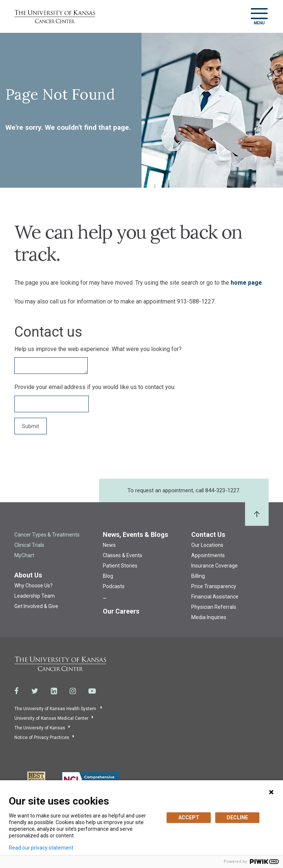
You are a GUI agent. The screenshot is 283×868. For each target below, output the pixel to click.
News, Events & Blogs (135, 534)
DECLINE (237, 817)
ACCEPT (189, 817)
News (109, 545)
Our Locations (207, 545)
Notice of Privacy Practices (42, 737)
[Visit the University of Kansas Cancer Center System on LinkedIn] (54, 691)
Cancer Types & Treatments (47, 535)
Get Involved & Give (36, 606)
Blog (108, 576)
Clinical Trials (29, 545)
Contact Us (208, 534)
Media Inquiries (209, 617)
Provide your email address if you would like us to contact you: (95, 387)
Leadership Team (35, 596)
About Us (28, 575)
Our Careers (121, 611)
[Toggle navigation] (259, 16)
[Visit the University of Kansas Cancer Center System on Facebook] (17, 691)
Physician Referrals (214, 607)
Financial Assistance (215, 597)
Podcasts (114, 586)
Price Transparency (214, 586)
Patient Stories (120, 566)
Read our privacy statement (41, 848)
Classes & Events (123, 555)
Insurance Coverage (214, 566)
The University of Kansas (40, 728)
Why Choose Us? (34, 586)
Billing (198, 576)
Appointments (208, 555)
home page (246, 283)
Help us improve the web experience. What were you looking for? (98, 349)
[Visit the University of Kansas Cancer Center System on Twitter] (35, 691)
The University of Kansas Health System (56, 709)
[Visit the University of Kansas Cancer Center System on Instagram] (73, 691)
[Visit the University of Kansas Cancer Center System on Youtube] (92, 691)
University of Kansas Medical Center (51, 718)
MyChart (24, 555)
